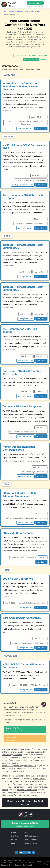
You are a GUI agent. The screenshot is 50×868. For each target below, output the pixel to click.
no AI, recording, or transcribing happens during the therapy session (25, 787)
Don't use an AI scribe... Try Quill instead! (25, 803)
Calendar (44, 59)
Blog (27, 832)
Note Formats (31, 843)
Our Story (15, 836)
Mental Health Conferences (14, 11)
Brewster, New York (26, 476)
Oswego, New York (26, 648)
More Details (41, 128)
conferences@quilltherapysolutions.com (19, 766)
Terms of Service (43, 861)
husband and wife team (27, 790)
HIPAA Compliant (33, 836)
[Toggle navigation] (46, 3)
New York (36, 11)
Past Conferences (31, 59)
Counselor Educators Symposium (23, 406)
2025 (28, 11)
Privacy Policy (43, 864)
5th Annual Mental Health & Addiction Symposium (19, 495)
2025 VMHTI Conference (18, 533)
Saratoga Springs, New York (23, 185)
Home (14, 832)
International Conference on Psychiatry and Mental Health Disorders (21, 86)
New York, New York (26, 128)
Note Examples (32, 840)
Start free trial (35, 3)
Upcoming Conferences (38, 55)
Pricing (14, 840)
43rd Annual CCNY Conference (22, 618)
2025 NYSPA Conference (18, 579)
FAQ (13, 843)
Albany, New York (27, 607)
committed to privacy (28, 784)
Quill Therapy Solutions (12, 755)
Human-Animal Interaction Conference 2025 (19, 448)
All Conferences (21, 55)
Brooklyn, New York (26, 277)
